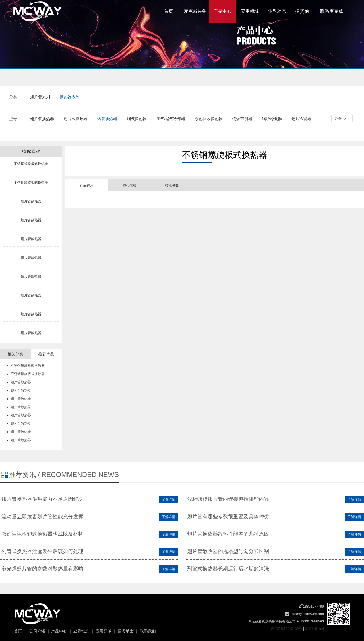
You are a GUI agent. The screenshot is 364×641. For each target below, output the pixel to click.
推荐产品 (46, 354)
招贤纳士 (304, 11)
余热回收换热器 (209, 119)
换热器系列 (70, 97)
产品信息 (87, 185)
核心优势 (129, 185)
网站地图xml (314, 629)
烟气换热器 (137, 119)
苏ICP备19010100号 (287, 629)
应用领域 (250, 11)
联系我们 (148, 631)
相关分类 (15, 354)
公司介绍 (37, 631)
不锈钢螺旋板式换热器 (28, 366)
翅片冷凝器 (301, 119)
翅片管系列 (40, 97)
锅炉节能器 (242, 119)
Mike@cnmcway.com (308, 614)
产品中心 (222, 11)
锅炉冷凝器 (272, 119)
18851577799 (314, 607)
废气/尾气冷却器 (171, 119)
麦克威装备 (195, 11)
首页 (169, 11)
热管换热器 (107, 119)
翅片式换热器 (76, 119)
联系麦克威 (332, 11)
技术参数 (172, 185)
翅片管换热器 (42, 119)
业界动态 (277, 11)
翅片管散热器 (21, 382)
